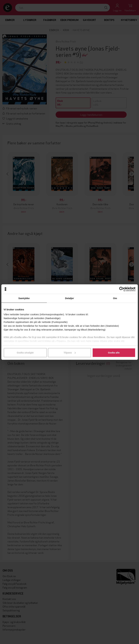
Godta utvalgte (25, 353)
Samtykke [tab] (24, 298)
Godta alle (114, 353)
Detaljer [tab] (70, 298)
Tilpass (70, 353)
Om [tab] (115, 298)
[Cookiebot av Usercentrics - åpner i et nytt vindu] (121, 289)
